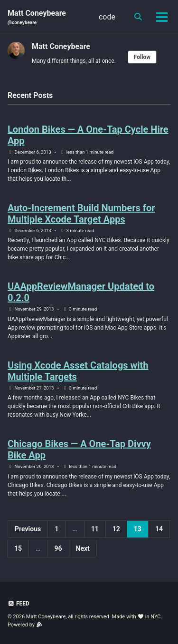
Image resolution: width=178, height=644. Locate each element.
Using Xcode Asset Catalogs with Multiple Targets (78, 371)
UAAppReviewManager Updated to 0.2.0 (81, 292)
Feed (19, 604)
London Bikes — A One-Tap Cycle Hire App (88, 135)
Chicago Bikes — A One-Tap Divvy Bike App (79, 449)
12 (116, 529)
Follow (142, 57)
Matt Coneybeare (37, 17)
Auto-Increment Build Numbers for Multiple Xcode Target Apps (81, 214)
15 (18, 548)
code (107, 17)
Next (83, 548)
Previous (28, 529)
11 (95, 529)
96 (58, 548)
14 (159, 529)
